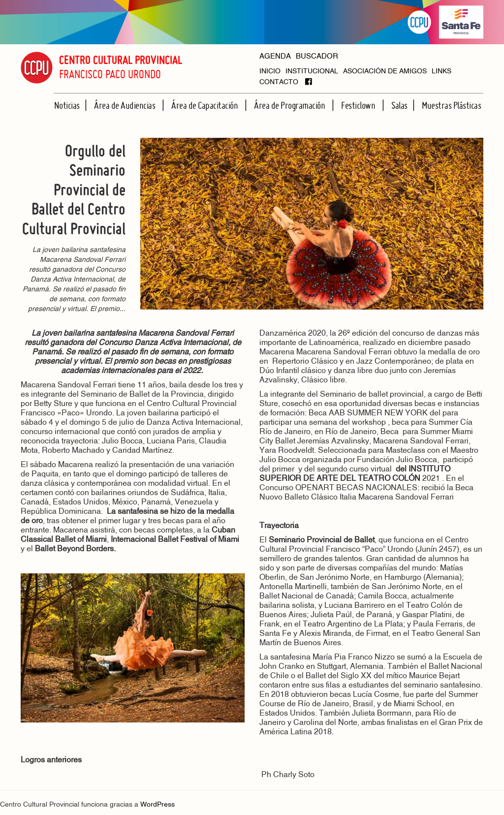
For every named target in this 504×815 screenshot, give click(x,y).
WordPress (157, 805)
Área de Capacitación (205, 105)
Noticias (67, 105)
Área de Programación (290, 105)
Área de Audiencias (126, 105)
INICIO (270, 72)
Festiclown (359, 105)
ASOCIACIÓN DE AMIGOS (385, 72)
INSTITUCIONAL (312, 72)
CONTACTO (279, 82)
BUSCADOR (317, 57)
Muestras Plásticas (451, 105)
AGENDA (275, 57)
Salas (399, 105)
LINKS (441, 72)
